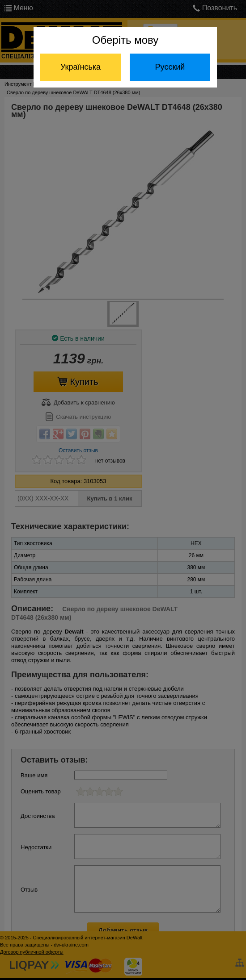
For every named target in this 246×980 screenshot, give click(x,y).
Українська (81, 67)
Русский (170, 67)
